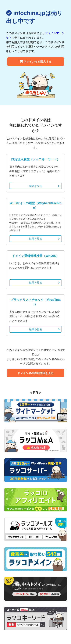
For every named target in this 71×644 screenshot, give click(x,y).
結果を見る (44, 186)
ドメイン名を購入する (35, 62)
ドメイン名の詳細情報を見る (35, 373)
